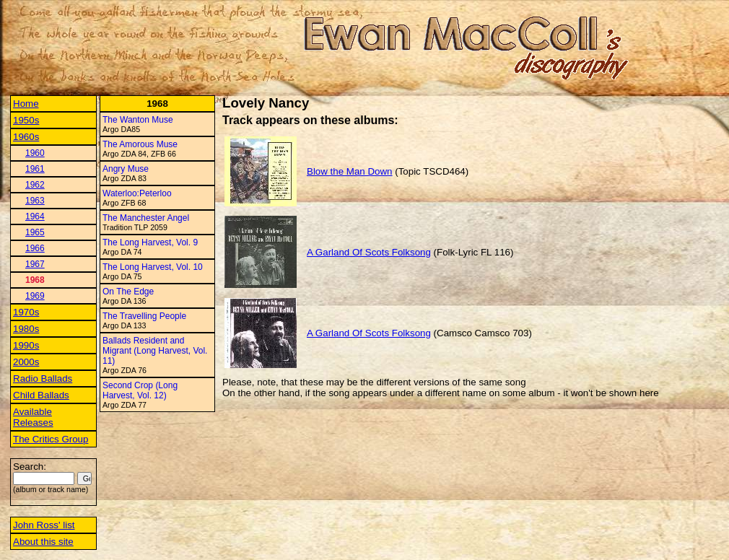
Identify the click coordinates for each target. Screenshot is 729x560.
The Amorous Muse (140, 144)
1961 (35, 169)
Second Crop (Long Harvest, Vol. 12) (140, 390)
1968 (35, 280)
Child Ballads (41, 395)
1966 (35, 248)
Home (26, 104)
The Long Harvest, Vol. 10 (153, 267)
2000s (26, 362)
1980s (26, 329)
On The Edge (128, 292)
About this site (43, 542)
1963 (35, 201)
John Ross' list (44, 525)
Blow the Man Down (350, 171)
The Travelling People (144, 316)
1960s (26, 137)
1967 (35, 264)
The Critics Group (51, 439)
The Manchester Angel (146, 218)
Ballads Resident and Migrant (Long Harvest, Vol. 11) (155, 351)
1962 (35, 185)
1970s (26, 312)
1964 (35, 216)
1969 (35, 296)
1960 (35, 153)
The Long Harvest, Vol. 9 (150, 242)
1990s (26, 345)
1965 (35, 232)
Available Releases (33, 417)
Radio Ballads (43, 379)
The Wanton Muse (138, 120)
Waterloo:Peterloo (137, 193)
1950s (26, 120)
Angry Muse (126, 169)
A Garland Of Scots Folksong (369, 252)
